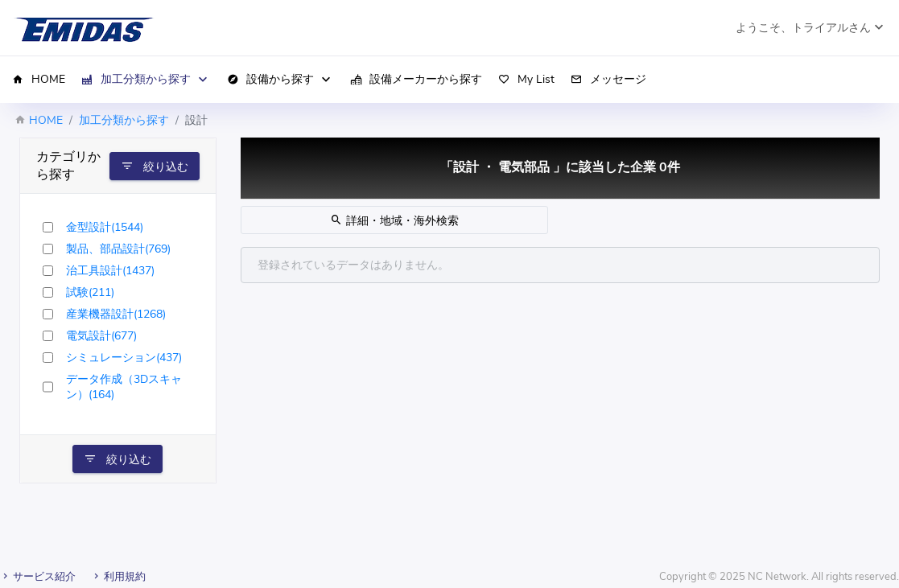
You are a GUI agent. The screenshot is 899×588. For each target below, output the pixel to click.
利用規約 (118, 577)
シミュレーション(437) (124, 358)
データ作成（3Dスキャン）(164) (124, 387)
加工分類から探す (124, 120)
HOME (46, 120)
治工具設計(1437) (110, 271)
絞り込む (155, 167)
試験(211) (90, 292)
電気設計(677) (101, 336)
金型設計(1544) (105, 227)
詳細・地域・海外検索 (394, 220)
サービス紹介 (38, 577)
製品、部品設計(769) (118, 249)
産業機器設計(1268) (116, 314)
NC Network (777, 577)
